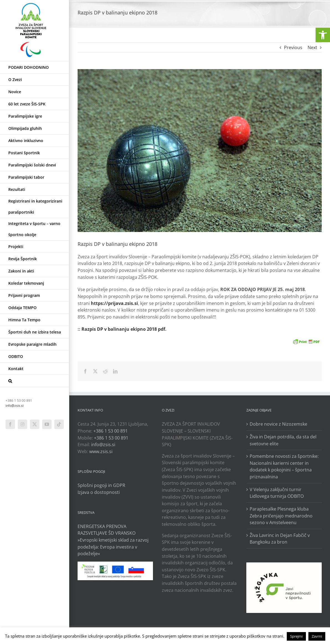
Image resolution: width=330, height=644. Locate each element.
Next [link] (312, 47)
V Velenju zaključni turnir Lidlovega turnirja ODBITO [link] (277, 493)
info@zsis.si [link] (15, 406)
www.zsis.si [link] (101, 451)
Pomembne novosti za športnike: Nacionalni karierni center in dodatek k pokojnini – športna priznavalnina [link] (284, 466)
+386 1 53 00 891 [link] (111, 431)
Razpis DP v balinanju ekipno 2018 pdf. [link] (124, 329)
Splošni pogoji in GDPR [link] (101, 485)
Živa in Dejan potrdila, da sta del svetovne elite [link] (283, 440)
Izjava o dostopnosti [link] (99, 492)
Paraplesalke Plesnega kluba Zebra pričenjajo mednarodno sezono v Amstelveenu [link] (281, 516)
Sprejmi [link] (296, 636)
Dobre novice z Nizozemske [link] (278, 424)
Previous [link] (293, 47)
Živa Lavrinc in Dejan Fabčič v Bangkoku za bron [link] (280, 539)
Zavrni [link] (317, 636)
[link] (323, 35)
